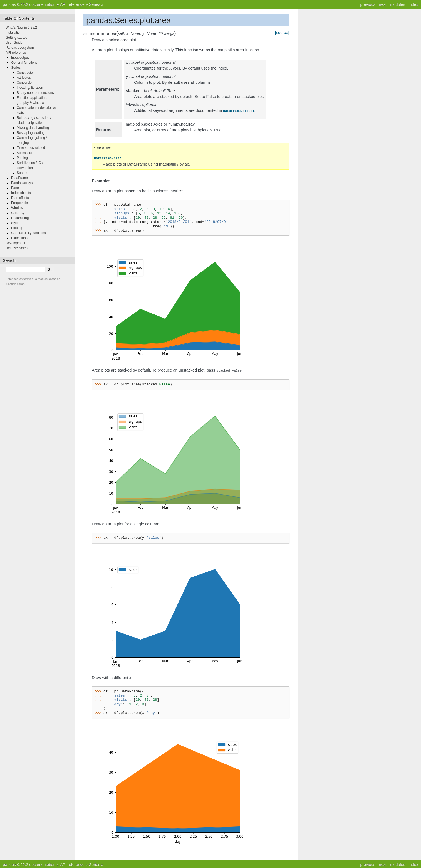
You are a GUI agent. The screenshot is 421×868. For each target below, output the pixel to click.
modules (397, 4)
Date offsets (20, 198)
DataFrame (19, 178)
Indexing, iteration (30, 88)
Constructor (25, 73)
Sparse (22, 173)
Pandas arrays (22, 183)
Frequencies (20, 203)
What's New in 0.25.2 (21, 28)
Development (15, 243)
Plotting (22, 158)
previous (368, 4)
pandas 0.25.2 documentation (29, 4)
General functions (24, 63)
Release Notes (17, 248)
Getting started (17, 38)
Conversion (25, 83)
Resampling (20, 218)
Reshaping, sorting (31, 133)
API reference (72, 4)
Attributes (24, 78)
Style (15, 223)
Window (17, 208)
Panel (15, 188)
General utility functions (29, 233)
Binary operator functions (35, 93)
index (413, 4)
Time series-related (31, 148)
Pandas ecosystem (20, 48)
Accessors (24, 153)
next (382, 4)
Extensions (19, 238)
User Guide (14, 43)
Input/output (20, 58)
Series (95, 4)
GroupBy (18, 213)
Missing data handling (33, 128)
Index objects (21, 193)
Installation (13, 33)
